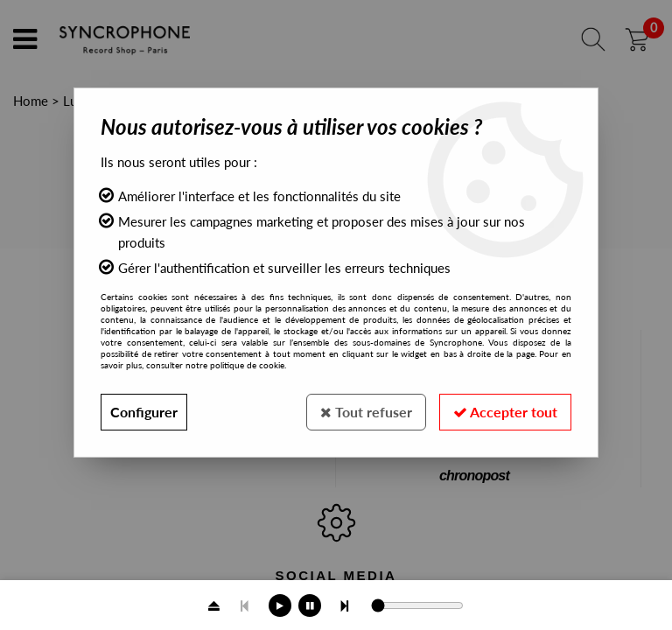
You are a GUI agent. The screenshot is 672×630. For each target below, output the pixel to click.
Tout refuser (366, 412)
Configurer (144, 412)
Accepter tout (505, 412)
